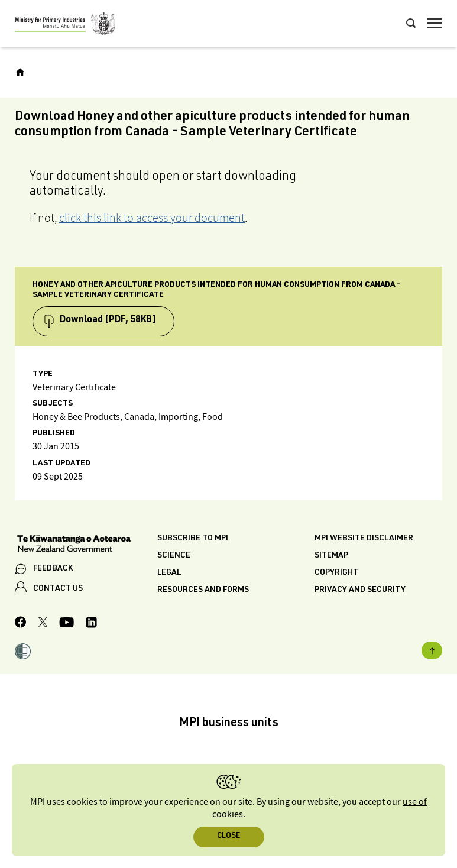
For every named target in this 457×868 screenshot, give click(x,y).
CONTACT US (58, 589)
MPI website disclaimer (364, 539)
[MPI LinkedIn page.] (91, 624)
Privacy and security (360, 590)
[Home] (20, 72)
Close (228, 836)
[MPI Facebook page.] (21, 624)
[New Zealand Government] (86, 545)
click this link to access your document (152, 218)
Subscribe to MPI (193, 539)
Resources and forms (203, 590)
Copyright (336, 573)
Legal (169, 573)
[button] (23, 653)
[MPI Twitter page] (43, 624)
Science (174, 556)
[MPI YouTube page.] (67, 624)
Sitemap (331, 556)
